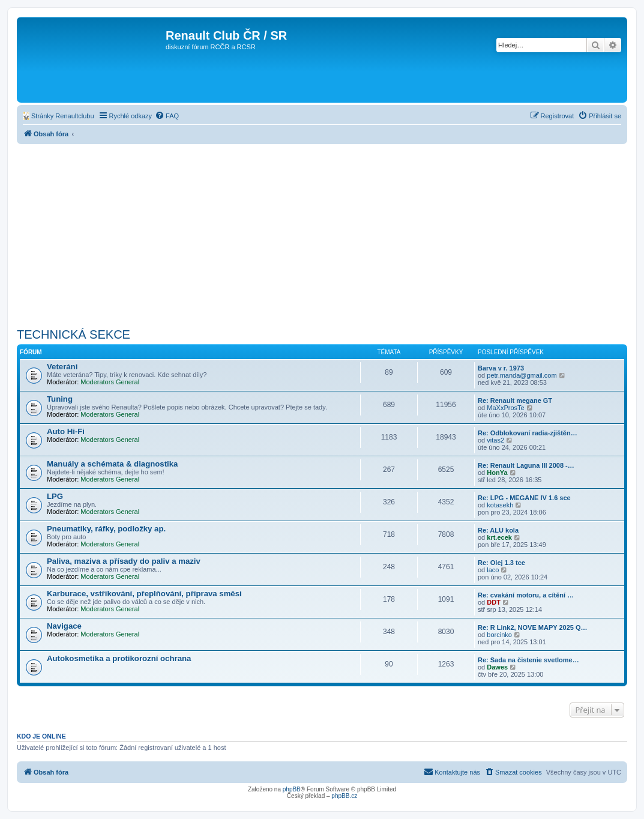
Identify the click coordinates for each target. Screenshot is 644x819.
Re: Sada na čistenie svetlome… (528, 660)
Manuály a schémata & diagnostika (112, 464)
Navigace (64, 626)
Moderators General (110, 382)
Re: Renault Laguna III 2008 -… (526, 465)
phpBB (292, 789)
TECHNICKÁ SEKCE (74, 334)
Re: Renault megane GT (515, 400)
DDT (494, 602)
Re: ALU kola (498, 530)
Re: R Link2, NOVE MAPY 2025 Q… (533, 627)
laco (493, 570)
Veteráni (62, 367)
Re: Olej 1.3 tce (501, 563)
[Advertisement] (322, 234)
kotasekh (500, 505)
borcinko (499, 635)
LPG (55, 496)
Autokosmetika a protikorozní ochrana (119, 658)
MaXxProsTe (505, 408)
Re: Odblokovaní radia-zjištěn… (528, 433)
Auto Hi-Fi (66, 431)
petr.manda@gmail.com (522, 375)
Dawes (497, 667)
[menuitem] (59, 116)
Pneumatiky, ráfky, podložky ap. (106, 529)
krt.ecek (499, 537)
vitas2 (495, 440)
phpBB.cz (344, 796)
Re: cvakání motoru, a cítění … (526, 595)
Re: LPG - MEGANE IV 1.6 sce (524, 498)
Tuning (60, 399)
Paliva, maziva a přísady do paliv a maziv (124, 561)
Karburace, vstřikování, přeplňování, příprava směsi (144, 594)
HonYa (497, 473)
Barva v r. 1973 (501, 368)
